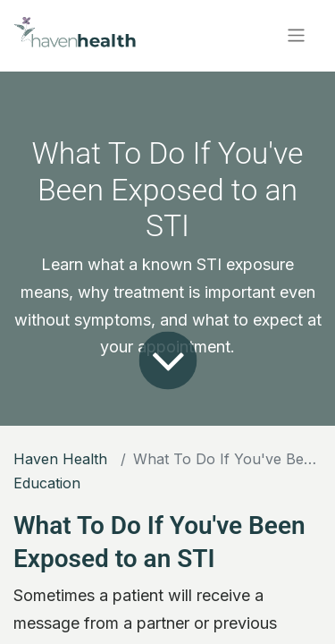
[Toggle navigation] (296, 35)
